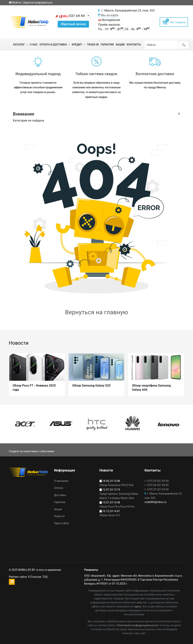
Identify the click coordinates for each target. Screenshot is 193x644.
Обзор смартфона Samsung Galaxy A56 (151, 387)
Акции (120, 45)
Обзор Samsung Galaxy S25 (92, 385)
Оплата (59, 488)
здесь (138, 606)
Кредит (77, 45)
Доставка (60, 495)
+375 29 (158, 481)
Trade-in (93, 45)
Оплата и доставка (53, 45)
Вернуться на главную (96, 312)
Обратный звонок (73, 24)
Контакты (134, 45)
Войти (15, 3)
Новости (59, 516)
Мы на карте (110, 15)
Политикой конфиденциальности (137, 625)
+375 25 (158, 489)
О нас (34, 45)
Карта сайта (62, 523)
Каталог (19, 45)
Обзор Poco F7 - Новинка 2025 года (34, 387)
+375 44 (158, 485)
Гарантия (107, 45)
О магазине (61, 481)
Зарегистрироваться (38, 3)
